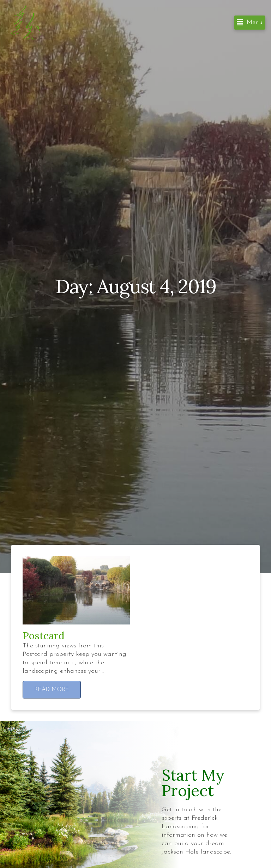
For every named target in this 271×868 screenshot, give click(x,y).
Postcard (44, 636)
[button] (250, 23)
